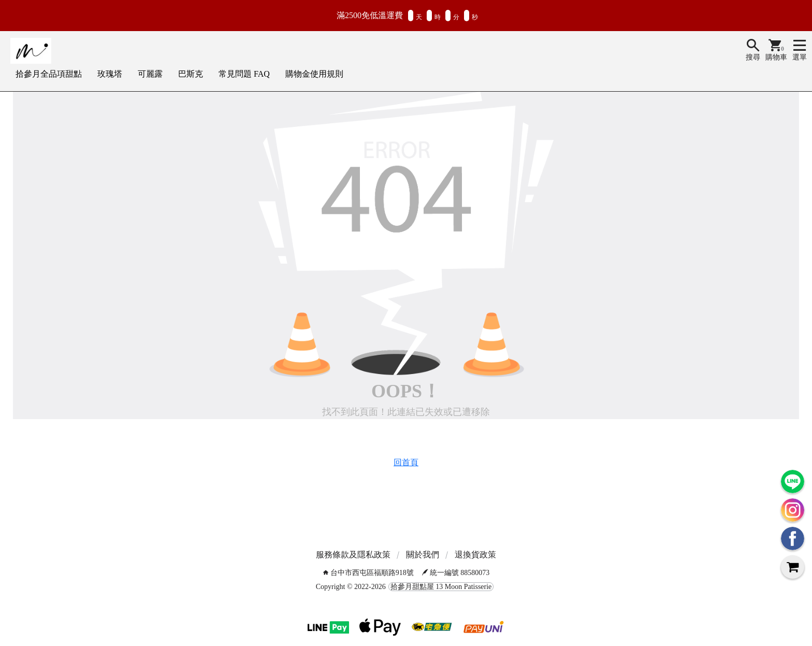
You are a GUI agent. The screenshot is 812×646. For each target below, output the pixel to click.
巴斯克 (191, 74)
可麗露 (150, 74)
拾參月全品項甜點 (49, 74)
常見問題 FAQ (244, 74)
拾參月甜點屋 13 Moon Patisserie (441, 587)
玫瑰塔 (110, 74)
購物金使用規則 (314, 74)
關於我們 (423, 555)
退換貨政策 (475, 555)
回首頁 (406, 462)
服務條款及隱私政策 (353, 555)
